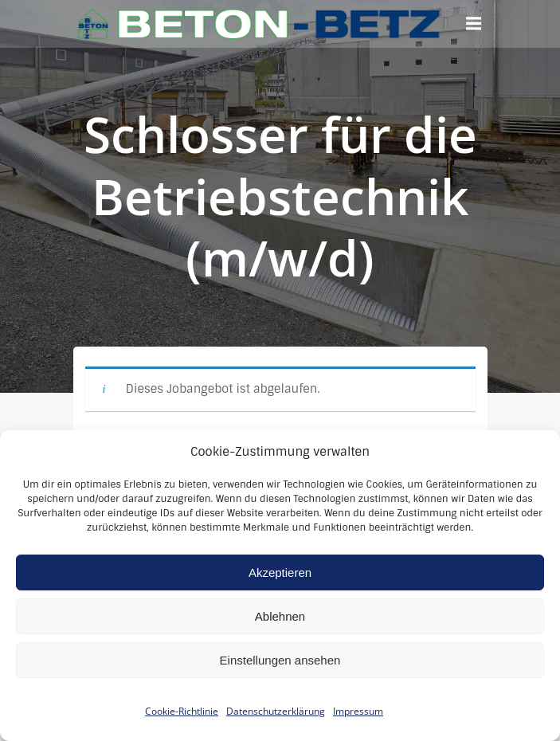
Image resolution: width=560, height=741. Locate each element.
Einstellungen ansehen (280, 674)
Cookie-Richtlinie (182, 726)
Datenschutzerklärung (276, 726)
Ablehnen (280, 631)
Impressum (358, 726)
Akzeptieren (280, 587)
